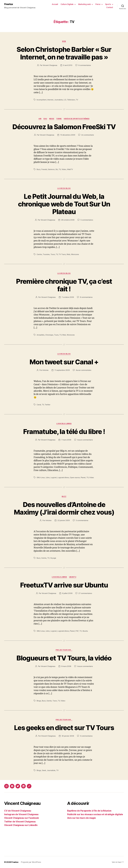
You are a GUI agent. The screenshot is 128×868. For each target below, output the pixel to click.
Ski (57, 169)
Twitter (48, 405)
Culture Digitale (67, 4)
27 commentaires (85, 593)
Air (40, 119)
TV (77, 100)
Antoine (45, 370)
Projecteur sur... (64, 650)
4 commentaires (86, 736)
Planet (83, 477)
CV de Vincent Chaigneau (18, 811)
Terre (59, 119)
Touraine (46, 254)
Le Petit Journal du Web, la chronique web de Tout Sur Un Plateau (64, 204)
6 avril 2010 (68, 65)
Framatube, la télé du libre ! (64, 431)
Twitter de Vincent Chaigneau (20, 822)
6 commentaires (85, 65)
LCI (65, 100)
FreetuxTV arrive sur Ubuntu (64, 585)
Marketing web (85, 4)
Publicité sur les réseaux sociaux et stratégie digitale (95, 814)
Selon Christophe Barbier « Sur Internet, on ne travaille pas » (64, 53)
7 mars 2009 (66, 440)
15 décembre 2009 (68, 135)
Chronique (49, 335)
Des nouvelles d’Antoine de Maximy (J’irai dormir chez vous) (64, 508)
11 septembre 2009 (62, 370)
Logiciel (54, 477)
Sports (108, 4)
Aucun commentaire (84, 370)
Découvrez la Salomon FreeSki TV (64, 127)
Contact (110, 7)
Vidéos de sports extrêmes (77, 119)
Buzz (39, 169)
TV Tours (62, 254)
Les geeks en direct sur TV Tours (64, 728)
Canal (39, 405)
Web (64, 41)
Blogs (39, 701)
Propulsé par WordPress (31, 862)
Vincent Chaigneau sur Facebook (22, 818)
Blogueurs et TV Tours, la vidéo (64, 658)
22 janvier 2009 (64, 520)
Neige (52, 119)
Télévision (71, 100)
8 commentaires (86, 297)
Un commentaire (88, 135)
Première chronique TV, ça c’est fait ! (64, 285)
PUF (77, 631)
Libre (48, 477)
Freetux (9, 4)
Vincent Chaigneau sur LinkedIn (21, 825)
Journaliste (58, 100)
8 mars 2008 (66, 666)
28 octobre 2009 (68, 220)
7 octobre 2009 (68, 297)
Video (64, 169)
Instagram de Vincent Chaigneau (21, 814)
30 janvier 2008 (68, 736)
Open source (75, 477)
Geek (44, 770)
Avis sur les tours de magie (82, 818)
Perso (98, 4)
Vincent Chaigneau (50, 65)
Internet (50, 100)
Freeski (44, 169)
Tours (53, 254)
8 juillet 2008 (67, 593)
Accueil (55, 4)
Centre (39, 254)
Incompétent (42, 100)
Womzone (75, 254)
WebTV (70, 169)
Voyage (53, 558)
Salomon (51, 169)
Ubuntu (73, 577)
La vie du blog (64, 188)
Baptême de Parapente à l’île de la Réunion (89, 811)
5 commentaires (87, 220)
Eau (45, 119)
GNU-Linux (41, 477)
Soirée (44, 558)
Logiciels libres (64, 424)
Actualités (41, 335)
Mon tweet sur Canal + (64, 362)
